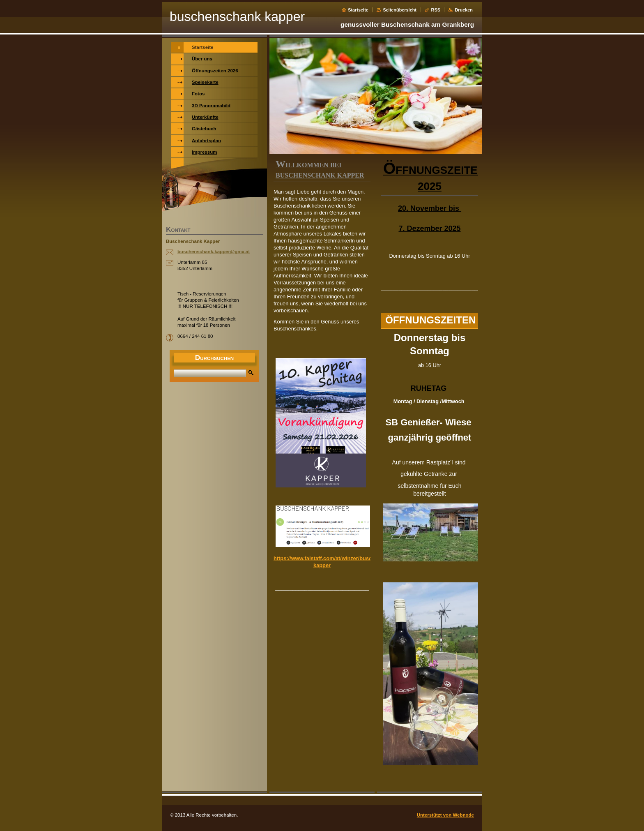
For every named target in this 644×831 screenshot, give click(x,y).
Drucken (464, 10)
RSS (436, 10)
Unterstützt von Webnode (445, 815)
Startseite (358, 10)
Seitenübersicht (400, 10)
